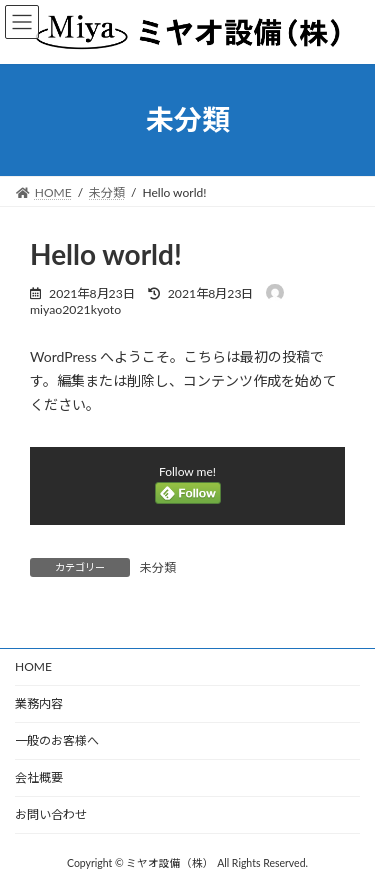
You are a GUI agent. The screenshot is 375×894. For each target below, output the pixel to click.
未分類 (158, 567)
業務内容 (39, 703)
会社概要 (39, 777)
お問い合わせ (51, 814)
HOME (33, 666)
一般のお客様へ (57, 740)
